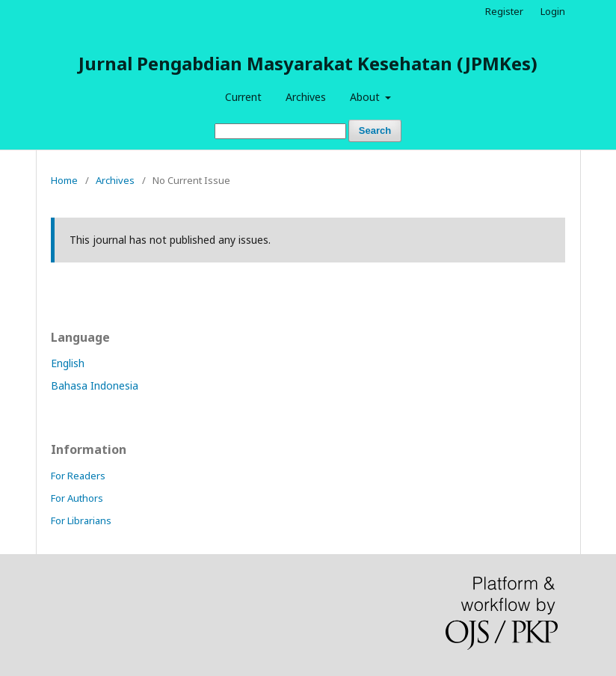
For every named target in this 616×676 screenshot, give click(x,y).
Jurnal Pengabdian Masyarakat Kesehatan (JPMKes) (308, 63)
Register (504, 11)
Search (375, 130)
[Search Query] (280, 131)
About (366, 97)
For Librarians (81, 520)
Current (243, 97)
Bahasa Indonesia (95, 385)
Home (64, 180)
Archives (306, 97)
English (68, 363)
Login (553, 11)
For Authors (77, 498)
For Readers (78, 476)
